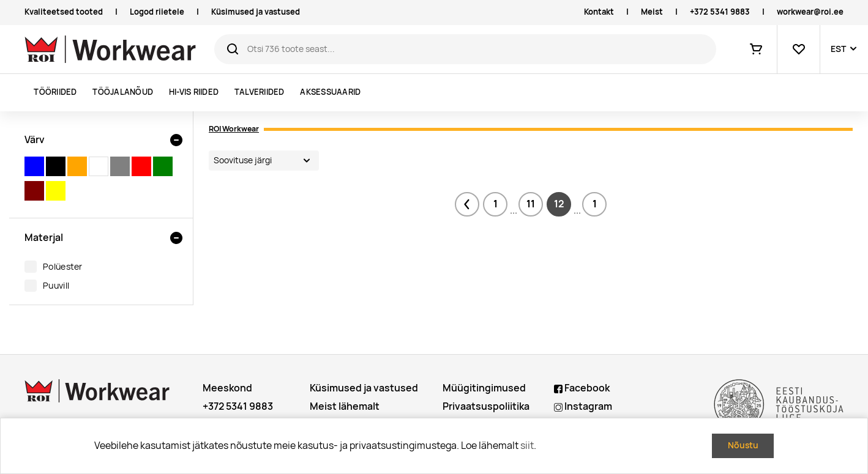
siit (527, 446)
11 (531, 204)
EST (838, 49)
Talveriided (260, 92)
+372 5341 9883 (720, 12)
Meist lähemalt (345, 406)
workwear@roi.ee (810, 12)
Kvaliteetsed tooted (64, 12)
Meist (652, 12)
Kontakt (599, 12)
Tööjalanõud (123, 92)
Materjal (44, 238)
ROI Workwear (234, 129)
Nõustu (743, 445)
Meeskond (227, 388)
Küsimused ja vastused (256, 12)
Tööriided (55, 92)
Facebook (582, 388)
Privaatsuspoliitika (486, 406)
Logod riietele (157, 12)
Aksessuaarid (330, 92)
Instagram (583, 406)
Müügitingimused (484, 388)
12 (559, 204)
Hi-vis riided (194, 92)
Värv (35, 140)
